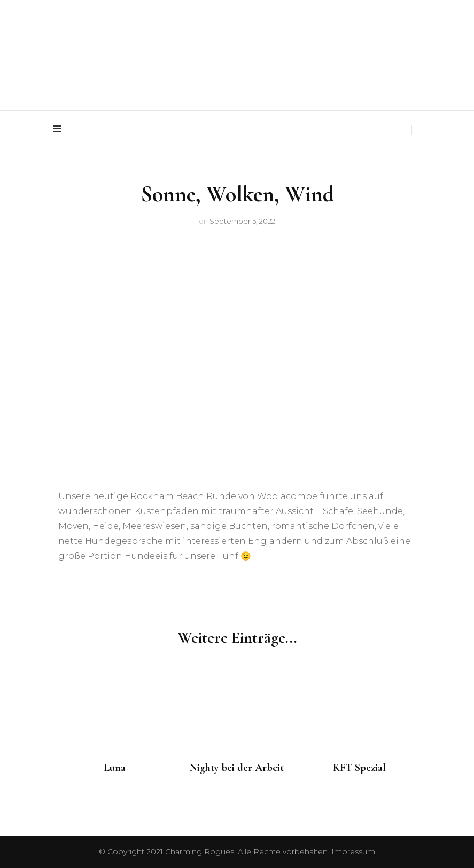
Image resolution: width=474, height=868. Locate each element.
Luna (115, 768)
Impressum (353, 851)
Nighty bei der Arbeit (237, 768)
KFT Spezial (359, 768)
